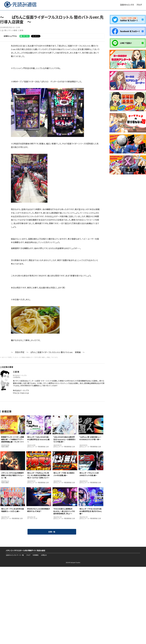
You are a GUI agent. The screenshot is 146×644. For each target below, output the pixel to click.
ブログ (139, 5)
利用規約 (36, 555)
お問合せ (44, 555)
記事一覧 (52, 532)
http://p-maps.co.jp (21, 393)
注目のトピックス (127, 5)
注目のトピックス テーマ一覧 (15, 555)
